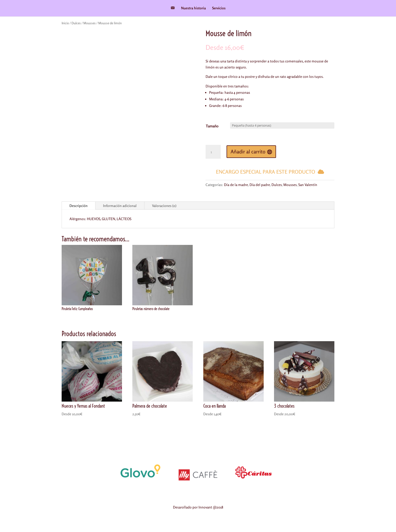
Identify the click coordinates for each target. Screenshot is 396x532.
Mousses (90, 23)
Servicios (219, 8)
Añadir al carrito (248, 152)
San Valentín (308, 185)
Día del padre (260, 185)
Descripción (79, 206)
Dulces (76, 23)
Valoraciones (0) (164, 206)
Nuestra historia (193, 8)
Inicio (65, 23)
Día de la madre (236, 185)
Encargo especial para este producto (266, 172)
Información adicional (120, 206)
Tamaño (212, 126)
